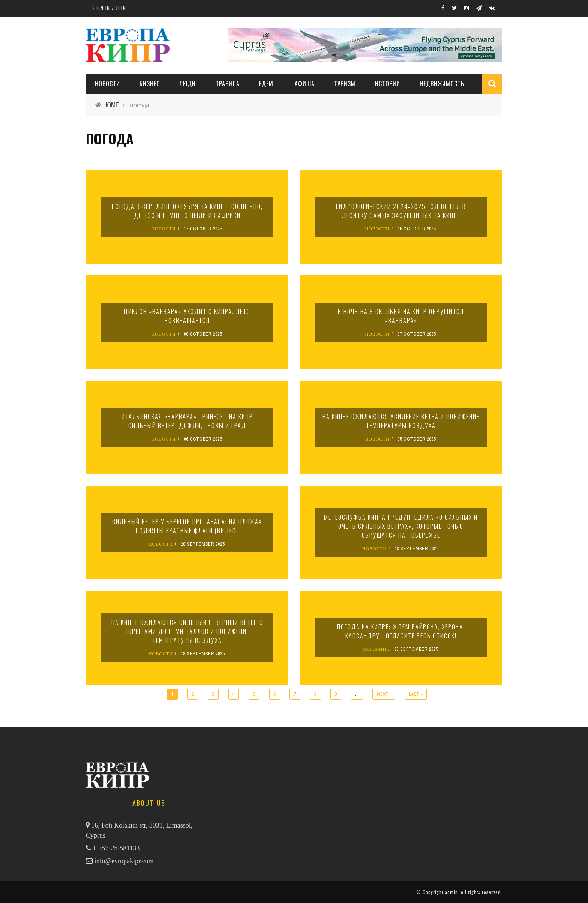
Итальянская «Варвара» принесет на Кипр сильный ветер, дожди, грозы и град (187, 421)
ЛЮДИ (187, 84)
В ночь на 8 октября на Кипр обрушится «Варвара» (401, 316)
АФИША (305, 84)
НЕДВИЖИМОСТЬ (442, 84)
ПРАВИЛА (227, 84)
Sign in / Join (109, 8)
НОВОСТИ (107, 84)
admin (451, 892)
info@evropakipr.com (124, 861)
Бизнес (150, 84)
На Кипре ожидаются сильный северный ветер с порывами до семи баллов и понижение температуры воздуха (187, 631)
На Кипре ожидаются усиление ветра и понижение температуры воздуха (401, 421)
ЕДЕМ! (267, 84)
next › (383, 694)
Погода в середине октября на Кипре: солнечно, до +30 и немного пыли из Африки (187, 211)
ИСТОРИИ (388, 84)
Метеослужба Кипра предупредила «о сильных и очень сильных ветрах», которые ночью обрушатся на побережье (401, 526)
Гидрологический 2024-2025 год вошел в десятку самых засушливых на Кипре (401, 211)
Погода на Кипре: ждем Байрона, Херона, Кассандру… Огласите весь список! (401, 631)
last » (416, 694)
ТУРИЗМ (345, 84)
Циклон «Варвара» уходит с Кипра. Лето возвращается (187, 316)
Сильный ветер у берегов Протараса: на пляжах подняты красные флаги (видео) (187, 526)
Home (111, 105)
